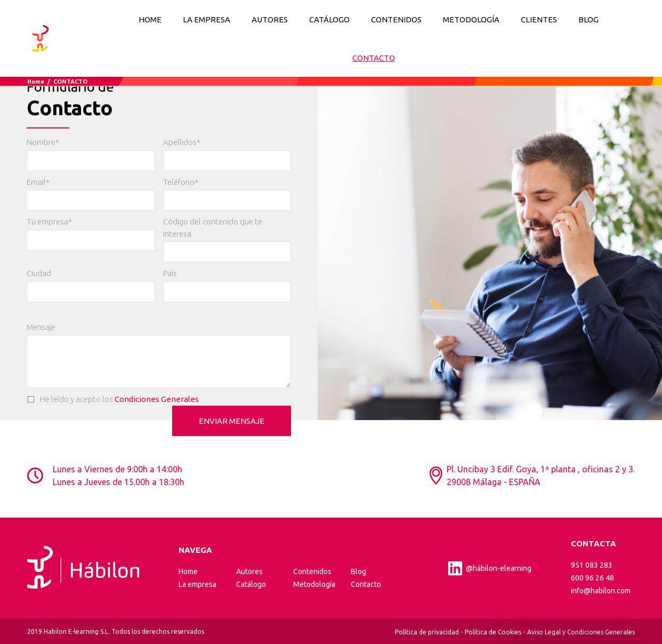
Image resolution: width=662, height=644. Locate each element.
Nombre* (43, 142)
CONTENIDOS (396, 19)
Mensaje (41, 327)
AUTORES (270, 19)
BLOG (588, 19)
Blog (358, 571)
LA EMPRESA (207, 19)
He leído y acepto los (113, 400)
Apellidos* (182, 142)
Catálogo (251, 584)
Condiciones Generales (157, 399)
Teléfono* (181, 182)
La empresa (197, 584)
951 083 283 (592, 565)
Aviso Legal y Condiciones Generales (581, 632)
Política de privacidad (427, 632)
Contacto (366, 584)
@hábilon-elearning (489, 568)
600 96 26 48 (592, 578)
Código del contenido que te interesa (213, 228)
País (170, 273)
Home (150, 19)
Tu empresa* (49, 222)
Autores (249, 571)
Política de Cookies (493, 632)
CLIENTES (539, 19)
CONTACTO (374, 58)
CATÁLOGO (329, 19)
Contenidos (312, 571)
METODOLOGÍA (471, 19)
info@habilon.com (601, 591)
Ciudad (39, 273)
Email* (38, 182)
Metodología (314, 584)
